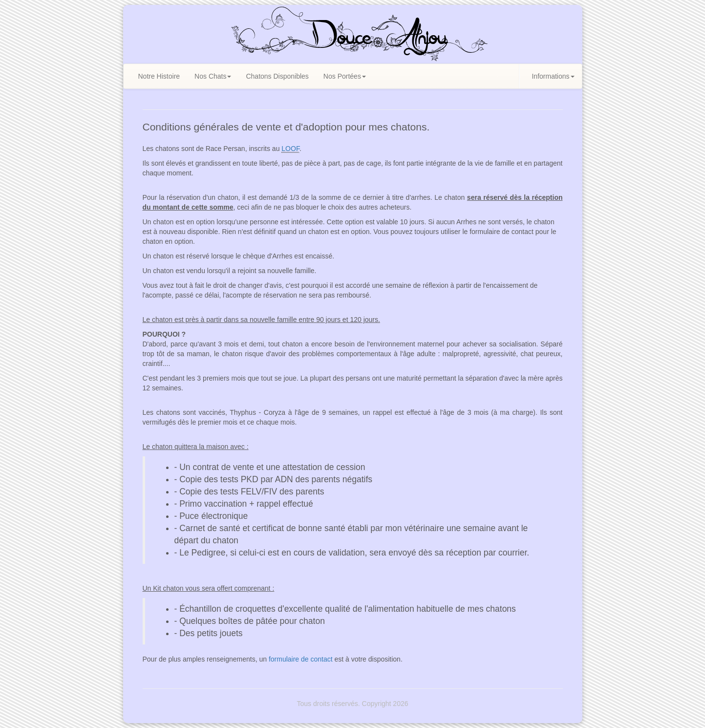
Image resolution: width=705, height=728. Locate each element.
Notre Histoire (159, 76)
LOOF (290, 149)
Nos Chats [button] (213, 76)
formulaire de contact (301, 659)
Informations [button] (553, 76)
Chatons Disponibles (277, 76)
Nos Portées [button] (345, 76)
